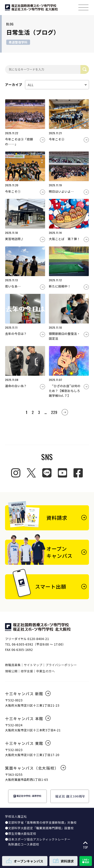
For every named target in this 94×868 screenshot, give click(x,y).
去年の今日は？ (16, 334)
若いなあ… (13, 286)
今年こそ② (57, 139)
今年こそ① (13, 191)
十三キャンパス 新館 (28, 694)
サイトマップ (33, 665)
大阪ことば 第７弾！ (64, 239)
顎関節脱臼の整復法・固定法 (64, 336)
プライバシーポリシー (61, 665)
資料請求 (64, 861)
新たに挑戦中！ (60, 286)
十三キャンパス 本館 (28, 718)
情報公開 (11, 671)
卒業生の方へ (46, 671)
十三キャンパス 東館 (28, 743)
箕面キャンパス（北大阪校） (36, 768)
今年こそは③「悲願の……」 (19, 142)
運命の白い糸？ (16, 386)
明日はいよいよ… (61, 191)
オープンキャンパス (25, 861)
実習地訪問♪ (14, 239)
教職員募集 (13, 665)
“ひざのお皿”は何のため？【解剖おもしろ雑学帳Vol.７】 (65, 391)
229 (54, 412)
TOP (85, 845)
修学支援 (27, 671)
